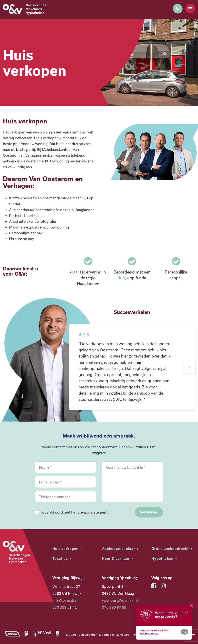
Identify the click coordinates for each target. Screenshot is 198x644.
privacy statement (92, 512)
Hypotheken (165, 559)
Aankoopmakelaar (121, 549)
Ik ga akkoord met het (74, 512)
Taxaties (62, 559)
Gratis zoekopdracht (172, 549)
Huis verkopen (68, 549)
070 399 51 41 (65, 607)
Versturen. (149, 512)
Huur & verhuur (118, 559)
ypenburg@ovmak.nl (120, 600)
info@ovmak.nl (65, 600)
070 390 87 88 (114, 607)
